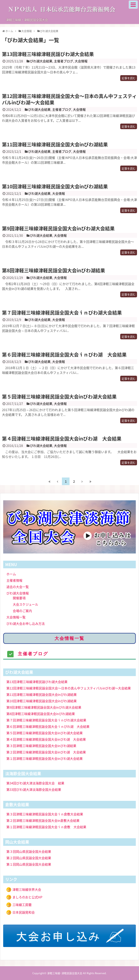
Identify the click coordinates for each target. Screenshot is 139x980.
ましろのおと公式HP (27, 897)
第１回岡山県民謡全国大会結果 (29, 864)
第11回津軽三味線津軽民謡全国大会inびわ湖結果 (55, 144)
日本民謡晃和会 (24, 912)
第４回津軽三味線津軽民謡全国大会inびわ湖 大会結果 (62, 439)
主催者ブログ (64, 61)
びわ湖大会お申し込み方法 (26, 623)
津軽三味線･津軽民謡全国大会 (65, 973)
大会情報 (81, 61)
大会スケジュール (25, 604)
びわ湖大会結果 (41, 61)
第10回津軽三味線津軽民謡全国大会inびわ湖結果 (55, 186)
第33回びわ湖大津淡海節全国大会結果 (34, 789)
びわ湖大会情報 (18, 593)
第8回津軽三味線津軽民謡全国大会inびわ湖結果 (54, 270)
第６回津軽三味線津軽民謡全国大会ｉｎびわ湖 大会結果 (64, 355)
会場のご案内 (22, 611)
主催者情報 (14, 580)
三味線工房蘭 (22, 905)
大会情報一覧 (16, 617)
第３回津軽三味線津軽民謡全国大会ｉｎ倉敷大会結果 (45, 814)
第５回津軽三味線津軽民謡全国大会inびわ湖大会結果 (59, 397)
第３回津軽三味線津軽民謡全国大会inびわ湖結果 (41, 746)
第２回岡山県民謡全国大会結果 (29, 858)
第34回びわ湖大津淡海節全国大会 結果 (35, 783)
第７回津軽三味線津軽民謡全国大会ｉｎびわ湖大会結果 (62, 313)
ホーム (11, 574)
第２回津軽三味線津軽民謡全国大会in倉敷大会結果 (43, 820)
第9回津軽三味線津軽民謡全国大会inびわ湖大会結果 (58, 228)
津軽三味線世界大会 (27, 889)
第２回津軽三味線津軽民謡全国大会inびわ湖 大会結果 (46, 752)
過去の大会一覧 (18, 587)
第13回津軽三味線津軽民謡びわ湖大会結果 (48, 54)
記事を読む (129, 78)
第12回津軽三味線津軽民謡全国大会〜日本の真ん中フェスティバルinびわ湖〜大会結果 (69, 99)
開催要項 (19, 598)
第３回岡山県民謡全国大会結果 (29, 851)
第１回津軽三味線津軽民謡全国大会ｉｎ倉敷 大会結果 (46, 827)
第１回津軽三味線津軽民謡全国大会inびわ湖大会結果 (45, 758)
